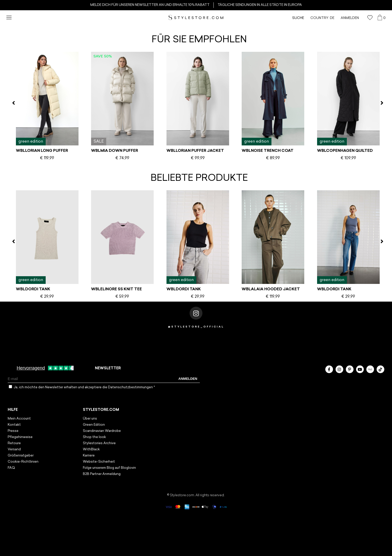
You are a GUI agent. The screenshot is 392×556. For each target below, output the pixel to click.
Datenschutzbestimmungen (131, 387)
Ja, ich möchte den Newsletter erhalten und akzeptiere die (84, 387)
